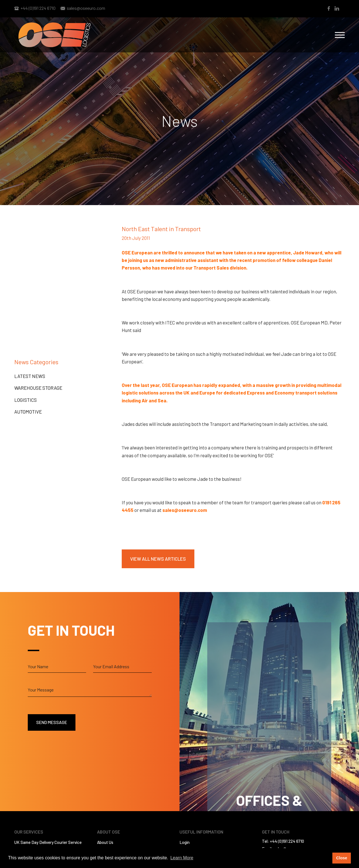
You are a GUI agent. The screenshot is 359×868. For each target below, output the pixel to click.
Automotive (28, 412)
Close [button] (341, 858)
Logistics (26, 400)
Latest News (30, 376)
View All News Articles (158, 559)
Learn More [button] (182, 858)
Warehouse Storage (38, 388)
